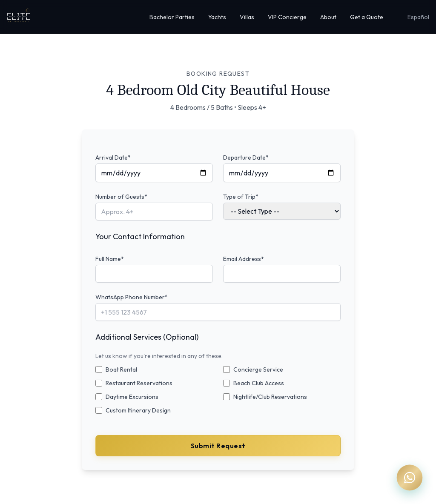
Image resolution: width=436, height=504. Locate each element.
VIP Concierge (287, 17)
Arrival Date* (113, 157)
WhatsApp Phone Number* (132, 297)
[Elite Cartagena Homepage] (19, 17)
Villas (247, 17)
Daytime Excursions (132, 397)
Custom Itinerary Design (138, 410)
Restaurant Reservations (139, 383)
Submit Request (218, 446)
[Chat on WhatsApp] (410, 478)
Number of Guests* (121, 197)
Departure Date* (246, 157)
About (328, 17)
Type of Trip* (241, 197)
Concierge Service (258, 369)
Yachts (217, 17)
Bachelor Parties (172, 17)
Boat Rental (121, 369)
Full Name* (110, 259)
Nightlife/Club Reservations (270, 397)
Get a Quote (367, 17)
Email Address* (244, 259)
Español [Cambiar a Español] (418, 17)
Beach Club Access (259, 383)
